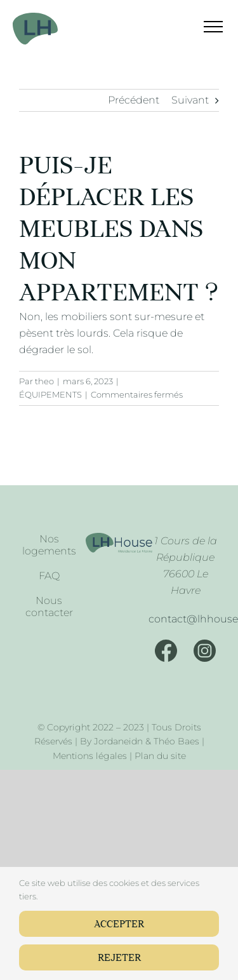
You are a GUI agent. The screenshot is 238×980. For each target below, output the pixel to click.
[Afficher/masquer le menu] (205, 27)
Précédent (134, 100)
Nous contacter (49, 607)
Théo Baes (176, 741)
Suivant (190, 100)
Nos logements (49, 545)
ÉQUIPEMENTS (50, 394)
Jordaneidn (118, 741)
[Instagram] (205, 651)
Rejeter (119, 958)
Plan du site (160, 756)
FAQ (49, 576)
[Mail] (185, 619)
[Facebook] (166, 651)
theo (44, 381)
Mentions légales (90, 756)
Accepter (119, 924)
